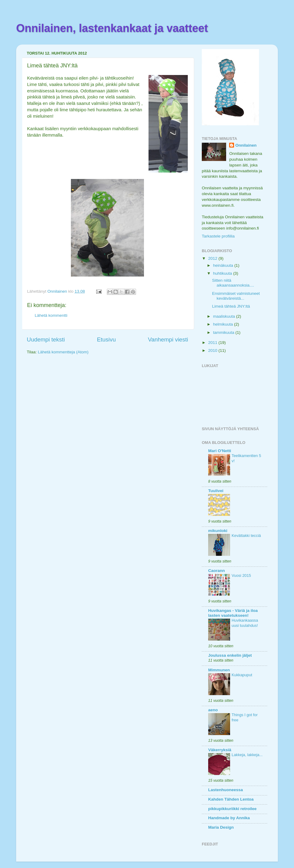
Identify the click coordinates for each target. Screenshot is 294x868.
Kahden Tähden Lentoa (231, 799)
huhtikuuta (223, 273)
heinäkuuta (224, 265)
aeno (213, 710)
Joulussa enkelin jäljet (230, 655)
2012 (213, 258)
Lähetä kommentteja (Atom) (63, 352)
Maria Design (221, 827)
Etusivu (107, 339)
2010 (213, 350)
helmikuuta (224, 324)
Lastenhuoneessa (226, 790)
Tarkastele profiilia (218, 236)
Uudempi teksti (46, 339)
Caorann (217, 571)
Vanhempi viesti (168, 339)
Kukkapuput (242, 675)
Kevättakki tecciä (246, 536)
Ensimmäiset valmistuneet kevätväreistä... (236, 296)
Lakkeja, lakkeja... (247, 755)
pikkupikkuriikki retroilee (232, 809)
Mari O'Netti (220, 451)
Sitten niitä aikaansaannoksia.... (233, 283)
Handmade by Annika (229, 818)
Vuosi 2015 (241, 575)
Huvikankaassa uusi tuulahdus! (245, 623)
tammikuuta (224, 332)
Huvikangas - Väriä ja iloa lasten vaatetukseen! (233, 613)
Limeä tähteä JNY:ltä (231, 306)
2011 (213, 343)
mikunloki (218, 531)
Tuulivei (216, 491)
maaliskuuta (225, 316)
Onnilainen (246, 145)
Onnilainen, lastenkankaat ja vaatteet (112, 28)
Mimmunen (219, 670)
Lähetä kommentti (51, 315)
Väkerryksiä (220, 750)
